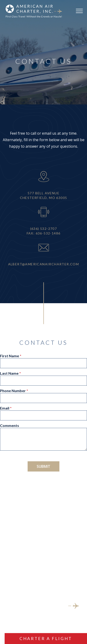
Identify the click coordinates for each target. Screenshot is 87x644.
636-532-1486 (48, 233)
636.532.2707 (44, 547)
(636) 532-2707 (44, 229)
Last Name (9, 373)
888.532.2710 (44, 557)
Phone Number (13, 391)
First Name (10, 356)
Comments (10, 426)
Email (5, 408)
